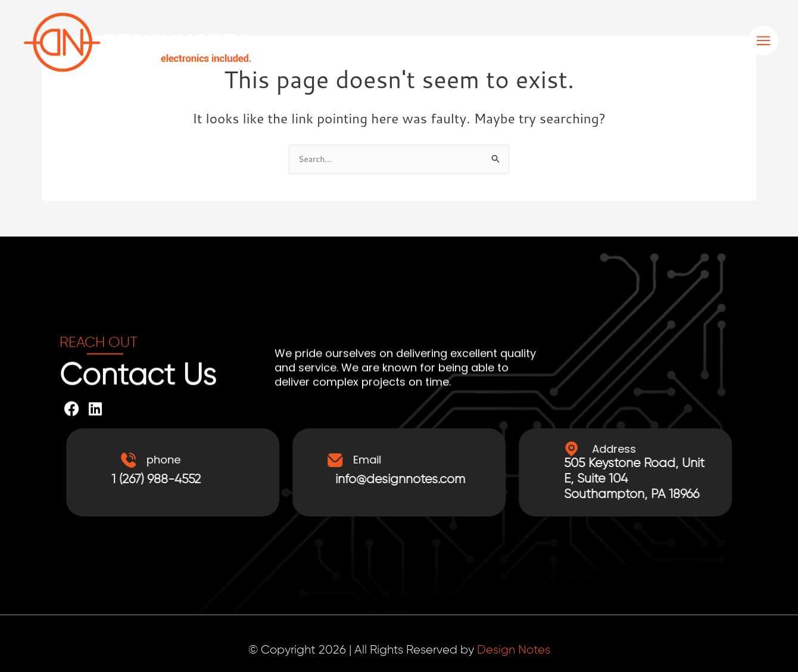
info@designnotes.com (422, 480)
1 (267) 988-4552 (187, 480)
